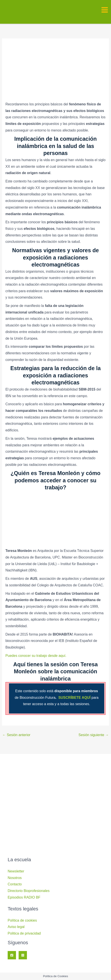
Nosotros (15, 878)
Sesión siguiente (94, 735)
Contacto (15, 884)
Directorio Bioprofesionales (29, 891)
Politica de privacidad (24, 933)
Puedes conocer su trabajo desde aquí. (36, 656)
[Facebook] (12, 955)
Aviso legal (16, 927)
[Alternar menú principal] (105, 10)
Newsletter (16, 871)
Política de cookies (22, 920)
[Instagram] (23, 955)
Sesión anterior (16, 735)
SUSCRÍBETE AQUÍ (75, 698)
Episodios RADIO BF (24, 897)
